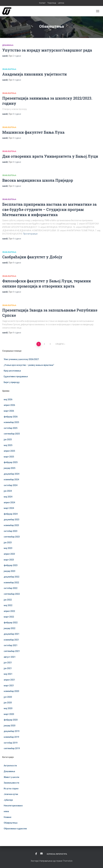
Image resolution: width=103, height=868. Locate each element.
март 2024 (9, 508)
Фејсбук (36, 854)
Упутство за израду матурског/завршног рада (47, 50)
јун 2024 (8, 491)
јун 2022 (8, 600)
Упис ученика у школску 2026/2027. (22, 359)
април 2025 (9, 451)
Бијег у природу (12, 382)
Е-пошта (41, 853)
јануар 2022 (10, 628)
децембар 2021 (12, 634)
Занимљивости (11, 783)
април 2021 (9, 680)
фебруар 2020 (11, 720)
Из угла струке (11, 789)
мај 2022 (8, 605)
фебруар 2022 (11, 623)
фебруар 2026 (11, 417)
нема (6, 811)
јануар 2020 (10, 726)
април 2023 (9, 554)
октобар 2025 (11, 428)
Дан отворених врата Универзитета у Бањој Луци (50, 156)
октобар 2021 (11, 645)
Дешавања (8, 45)
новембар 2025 (11, 422)
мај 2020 (8, 708)
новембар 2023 (11, 525)
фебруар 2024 (11, 514)
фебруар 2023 (11, 565)
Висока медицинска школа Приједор (38, 180)
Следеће (60, 344)
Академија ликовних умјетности (34, 74)
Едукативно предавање (16, 376)
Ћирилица (52, 3)
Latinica (61, 3)
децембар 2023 (12, 520)
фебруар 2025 (11, 462)
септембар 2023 (12, 537)
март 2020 (9, 714)
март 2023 (9, 560)
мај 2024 (8, 497)
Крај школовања (12, 371)
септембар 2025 (12, 434)
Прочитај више (30, 234)
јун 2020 (8, 703)
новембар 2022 (11, 583)
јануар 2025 (10, 468)
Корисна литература (57, 854)
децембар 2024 (12, 474)
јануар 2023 (10, 571)
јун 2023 (8, 542)
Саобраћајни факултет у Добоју (32, 257)
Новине (8, 817)
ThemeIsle (68, 861)
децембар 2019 (12, 731)
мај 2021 (8, 674)
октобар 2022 (11, 588)
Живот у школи (11, 777)
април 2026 (9, 405)
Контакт (42, 3)
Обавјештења (9, 69)
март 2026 (9, 411)
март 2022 (9, 617)
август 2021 (10, 657)
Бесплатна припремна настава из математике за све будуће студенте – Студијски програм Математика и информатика (49, 210)
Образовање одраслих (15, 829)
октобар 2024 (11, 485)
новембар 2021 (11, 640)
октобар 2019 (11, 743)
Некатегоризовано (13, 806)
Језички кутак (11, 794)
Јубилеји (8, 800)
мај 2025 (8, 445)
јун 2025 (8, 439)
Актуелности (10, 766)
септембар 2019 (12, 748)
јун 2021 (8, 668)
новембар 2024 (11, 480)
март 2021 (9, 686)
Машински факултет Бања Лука (33, 132)
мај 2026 (8, 399)
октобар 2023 (11, 531)
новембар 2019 (11, 737)
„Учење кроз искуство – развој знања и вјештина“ (29, 365)
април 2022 (9, 611)
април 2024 (9, 502)
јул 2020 (8, 697)
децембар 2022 (12, 577)
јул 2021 (8, 663)
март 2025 (9, 457)
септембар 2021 (12, 651)
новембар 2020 (11, 691)
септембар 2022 (12, 594)
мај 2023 (8, 548)
